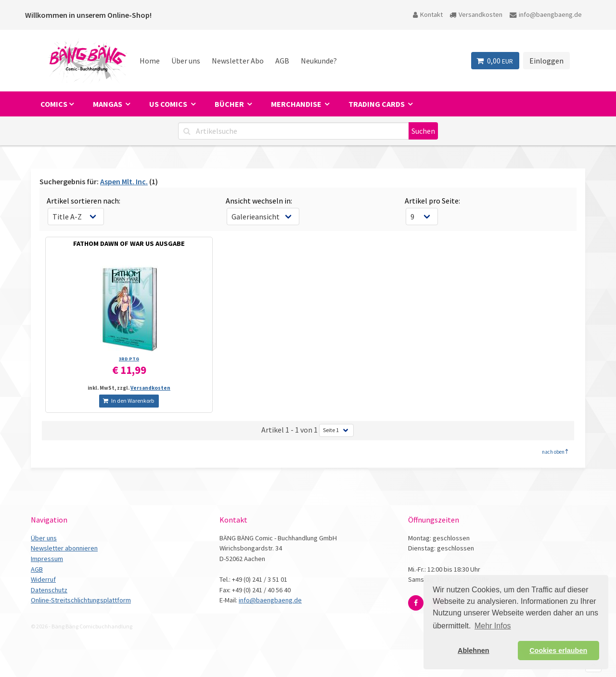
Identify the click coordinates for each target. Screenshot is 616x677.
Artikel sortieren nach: (83, 201)
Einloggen (546, 61)
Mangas (108, 104)
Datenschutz (49, 590)
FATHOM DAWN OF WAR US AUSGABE (129, 243)
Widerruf (43, 579)
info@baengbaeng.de (546, 14)
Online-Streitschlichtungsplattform (81, 600)
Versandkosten (476, 14)
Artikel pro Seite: (432, 201)
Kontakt (428, 14)
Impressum (47, 559)
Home (150, 61)
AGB (282, 61)
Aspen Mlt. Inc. (124, 181)
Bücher (230, 104)
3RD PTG (129, 359)
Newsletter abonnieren (64, 548)
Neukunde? (319, 61)
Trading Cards (377, 104)
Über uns (186, 61)
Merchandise (297, 104)
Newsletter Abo (238, 61)
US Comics (169, 104)
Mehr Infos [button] (493, 626)
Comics (54, 104)
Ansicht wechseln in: (259, 201)
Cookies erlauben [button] (558, 651)
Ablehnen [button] (474, 651)
